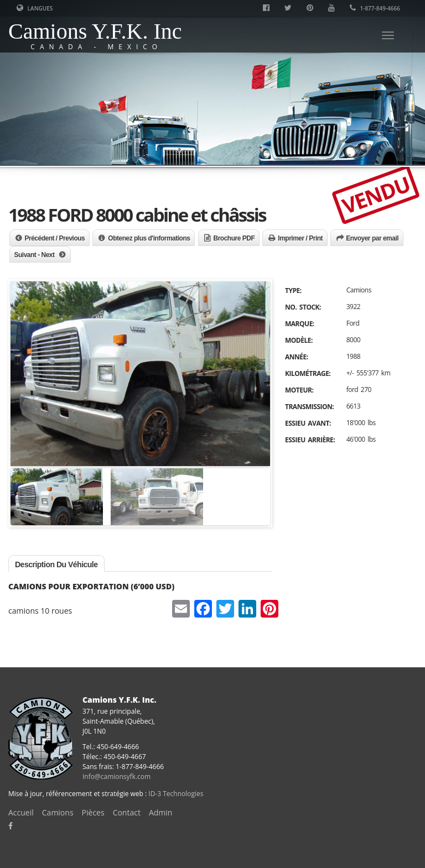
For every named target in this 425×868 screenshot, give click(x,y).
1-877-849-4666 (375, 8)
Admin (161, 812)
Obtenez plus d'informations (149, 238)
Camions (58, 812)
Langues (35, 8)
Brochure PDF (234, 238)
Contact (127, 812)
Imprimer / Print (300, 238)
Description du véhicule (56, 564)
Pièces (93, 812)
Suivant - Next (35, 255)
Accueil (21, 812)
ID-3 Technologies (176, 794)
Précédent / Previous (55, 238)
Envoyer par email (372, 238)
